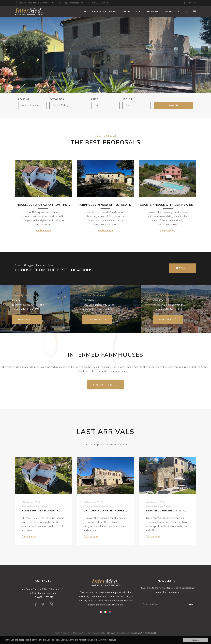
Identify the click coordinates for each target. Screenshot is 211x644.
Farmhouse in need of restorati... (105, 205)
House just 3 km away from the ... (43, 205)
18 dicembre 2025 (31, 502)
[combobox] (69, 105)
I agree (195, 640)
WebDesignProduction (143, 633)
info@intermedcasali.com (73, 3)
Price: (95, 99)
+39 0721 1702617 (101, 3)
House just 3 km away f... (41, 511)
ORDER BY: (129, 99)
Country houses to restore (97, 506)
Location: (24, 99)
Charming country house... (105, 511)
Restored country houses (34, 506)
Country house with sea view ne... (168, 205)
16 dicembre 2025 (155, 502)
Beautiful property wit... (166, 511)
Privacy (111, 633)
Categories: (57, 99)
